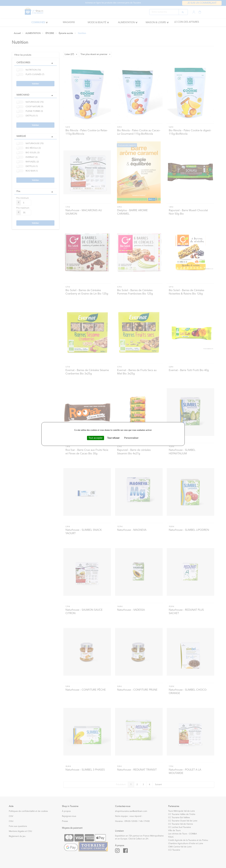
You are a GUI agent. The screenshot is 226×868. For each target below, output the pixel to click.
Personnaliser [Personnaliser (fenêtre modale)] (131, 438)
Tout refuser (113, 438)
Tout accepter (95, 438)
